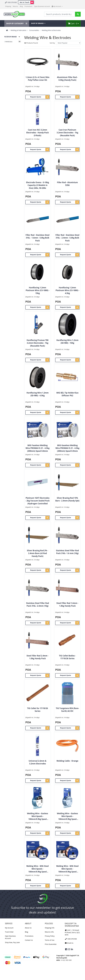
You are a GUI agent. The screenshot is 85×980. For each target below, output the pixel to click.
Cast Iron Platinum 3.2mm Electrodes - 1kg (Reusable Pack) (67, 133)
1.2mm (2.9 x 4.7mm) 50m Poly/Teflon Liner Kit (38, 79)
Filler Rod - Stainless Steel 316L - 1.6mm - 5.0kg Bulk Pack (38, 238)
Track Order (9, 932)
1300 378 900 (11, 2)
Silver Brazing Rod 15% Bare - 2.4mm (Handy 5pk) (67, 499)
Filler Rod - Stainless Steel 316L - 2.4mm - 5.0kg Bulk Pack (67, 238)
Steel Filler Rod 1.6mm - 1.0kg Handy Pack (67, 605)
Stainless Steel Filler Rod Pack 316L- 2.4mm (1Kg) (38, 605)
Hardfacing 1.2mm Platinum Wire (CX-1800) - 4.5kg (67, 290)
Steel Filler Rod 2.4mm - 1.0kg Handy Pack (38, 657)
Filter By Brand (10, 37)
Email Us (69, 943)
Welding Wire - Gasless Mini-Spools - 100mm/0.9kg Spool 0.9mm (67, 816)
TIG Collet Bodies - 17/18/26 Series (67, 657)
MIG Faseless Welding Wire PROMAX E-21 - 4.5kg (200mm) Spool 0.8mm (38, 448)
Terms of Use (50, 940)
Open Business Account (42, 6)
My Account (9, 928)
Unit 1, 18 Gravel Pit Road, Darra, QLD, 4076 (72, 932)
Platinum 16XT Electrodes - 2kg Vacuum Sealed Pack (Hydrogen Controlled (38, 501)
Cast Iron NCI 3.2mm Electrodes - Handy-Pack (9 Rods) (37, 133)
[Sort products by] (68, 43)
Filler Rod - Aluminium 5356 (67, 184)
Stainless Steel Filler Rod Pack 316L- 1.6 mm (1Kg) (67, 552)
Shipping (8, 6)
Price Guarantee (51, 944)
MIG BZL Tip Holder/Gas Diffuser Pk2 (67, 394)
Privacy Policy (50, 936)
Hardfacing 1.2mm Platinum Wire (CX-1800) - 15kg (38, 290)
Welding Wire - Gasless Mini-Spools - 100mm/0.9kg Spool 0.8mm (38, 816)
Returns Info (49, 932)
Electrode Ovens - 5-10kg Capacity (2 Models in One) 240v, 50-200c (38, 185)
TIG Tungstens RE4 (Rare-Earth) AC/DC (67, 710)
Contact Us (29, 940)
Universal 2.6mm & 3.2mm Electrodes (38, 762)
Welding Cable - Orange (67, 761)
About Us (28, 928)
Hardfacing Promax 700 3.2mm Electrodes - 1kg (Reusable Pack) (37, 343)
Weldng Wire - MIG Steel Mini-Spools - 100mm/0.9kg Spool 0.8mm (38, 869)
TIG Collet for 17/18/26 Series (37, 710)
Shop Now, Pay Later (12, 942)
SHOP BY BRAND (38, 23)
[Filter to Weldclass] (13, 42)
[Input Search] (60, 14)
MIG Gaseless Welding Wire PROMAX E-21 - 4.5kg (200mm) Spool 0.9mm (67, 448)
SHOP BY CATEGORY (17, 23)
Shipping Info (50, 928)
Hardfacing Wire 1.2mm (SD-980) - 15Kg (67, 342)
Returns (15, 6)
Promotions (28, 6)
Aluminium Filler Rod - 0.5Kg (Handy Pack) (67, 79)
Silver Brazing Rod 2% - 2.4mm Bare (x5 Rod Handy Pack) (38, 553)
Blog (21, 6)
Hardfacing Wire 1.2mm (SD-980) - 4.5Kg (37, 394)
